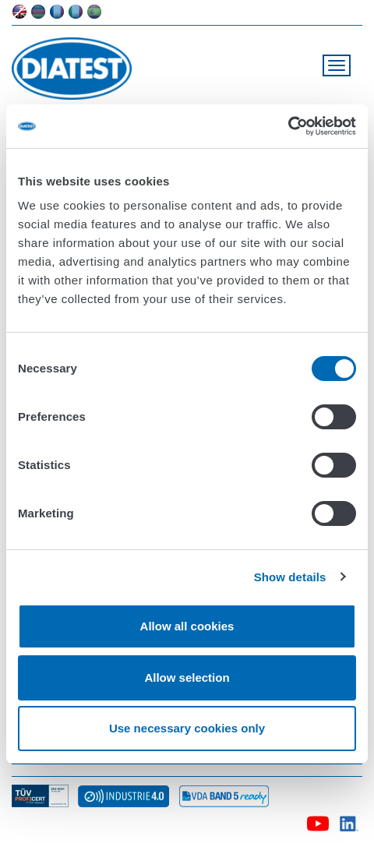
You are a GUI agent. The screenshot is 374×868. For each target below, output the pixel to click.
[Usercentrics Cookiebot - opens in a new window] (288, 126)
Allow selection (187, 677)
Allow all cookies (187, 626)
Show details (290, 577)
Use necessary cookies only (187, 728)
